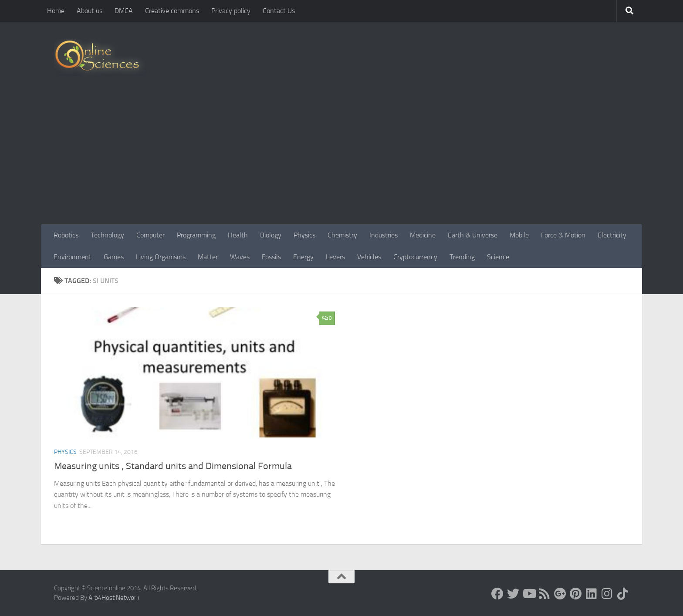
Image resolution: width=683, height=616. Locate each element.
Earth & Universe (473, 235)
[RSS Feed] (544, 594)
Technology (107, 235)
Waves (240, 257)
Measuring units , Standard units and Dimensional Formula (173, 466)
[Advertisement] (341, 159)
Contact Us (279, 11)
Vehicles (369, 257)
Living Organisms (161, 257)
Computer (150, 235)
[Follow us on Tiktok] (623, 594)
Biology (271, 235)
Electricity (612, 235)
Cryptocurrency (415, 257)
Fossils (271, 257)
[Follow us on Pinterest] (576, 594)
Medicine (423, 235)
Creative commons (172, 11)
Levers (335, 257)
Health (238, 235)
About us (90, 11)
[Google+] (560, 594)
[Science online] (497, 594)
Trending (462, 257)
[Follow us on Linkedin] (592, 594)
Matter (208, 257)
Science (498, 257)
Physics (304, 235)
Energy (303, 257)
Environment (73, 257)
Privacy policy (231, 11)
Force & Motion (563, 235)
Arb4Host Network (114, 598)
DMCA (124, 11)
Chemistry (342, 235)
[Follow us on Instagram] (607, 594)
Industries (384, 235)
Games (114, 257)
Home (56, 11)
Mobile (519, 235)
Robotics (66, 235)
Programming (196, 235)
